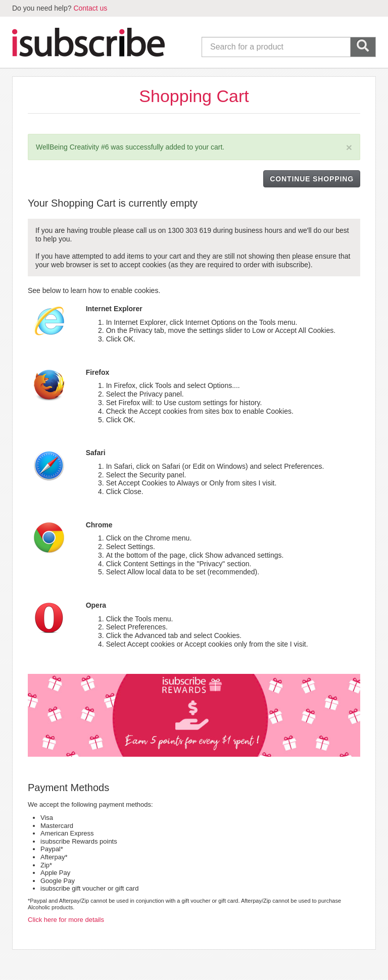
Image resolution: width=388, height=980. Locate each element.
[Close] (349, 147)
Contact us (90, 8)
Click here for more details (66, 920)
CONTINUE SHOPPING (312, 179)
